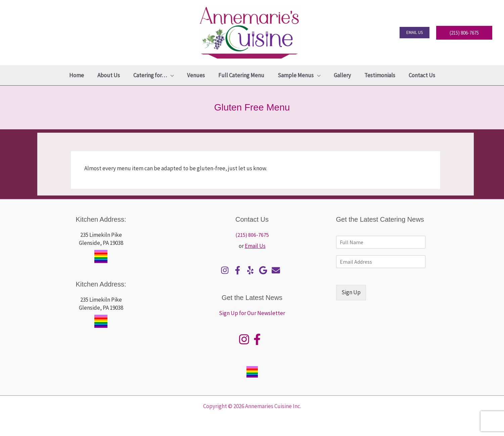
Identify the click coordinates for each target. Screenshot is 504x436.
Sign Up (351, 292)
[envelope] (278, 270)
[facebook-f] (239, 270)
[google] (265, 270)
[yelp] (252, 270)
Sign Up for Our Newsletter (252, 313)
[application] (174, 75)
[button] (415, 33)
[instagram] (226, 270)
